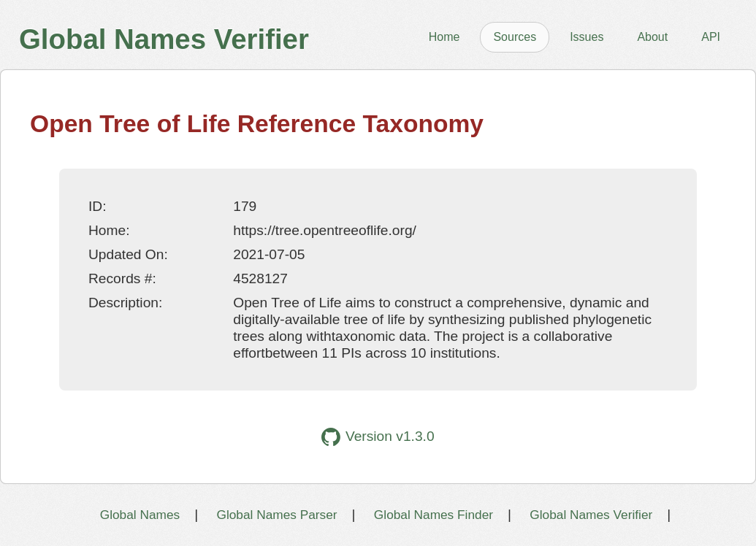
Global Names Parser (276, 515)
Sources (515, 37)
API (711, 37)
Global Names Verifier (591, 515)
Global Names (140, 515)
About (652, 37)
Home (444, 37)
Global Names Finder (434, 515)
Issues (587, 37)
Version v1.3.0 (378, 437)
